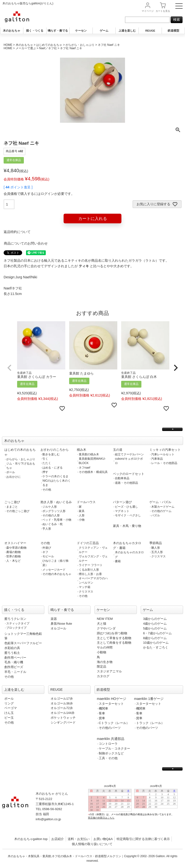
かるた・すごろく (156, 647)
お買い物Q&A (103, 839)
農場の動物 (13, 552)
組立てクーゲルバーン (129, 454)
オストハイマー (15, 543)
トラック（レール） (150, 723)
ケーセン (81, 31)
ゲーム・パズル (160, 502)
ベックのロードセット (129, 474)
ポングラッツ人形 (54, 511)
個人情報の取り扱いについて (92, 844)
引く (45, 459)
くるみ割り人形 (89, 570)
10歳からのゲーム (156, 643)
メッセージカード (54, 570)
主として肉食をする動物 (114, 643)
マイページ (148, 11)
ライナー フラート (91, 565)
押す (45, 472)
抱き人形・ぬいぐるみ (56, 502)
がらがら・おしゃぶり (80, 45)
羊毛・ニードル (15, 672)
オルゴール (58, 628)
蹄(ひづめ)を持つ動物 (112, 633)
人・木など (13, 561)
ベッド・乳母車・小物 (57, 520)
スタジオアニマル (109, 671)
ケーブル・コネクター (114, 748)
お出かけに (13, 477)
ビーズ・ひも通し (126, 507)
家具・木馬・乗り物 (127, 526)
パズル (156, 515)
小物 (82, 520)
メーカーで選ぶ (26, 48)
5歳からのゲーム (155, 628)
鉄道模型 (173, 31)
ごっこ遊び (12, 502)
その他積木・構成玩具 (93, 472)
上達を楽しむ (127, 31)
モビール (48, 556)
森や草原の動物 (16, 548)
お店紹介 (58, 839)
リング (9, 703)
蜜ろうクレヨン (15, 619)
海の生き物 (105, 662)
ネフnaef (85, 468)
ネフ (45, 552)
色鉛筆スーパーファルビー (23, 643)
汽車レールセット (163, 454)
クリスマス (86, 592)
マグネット (122, 511)
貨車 (102, 718)
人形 (82, 515)
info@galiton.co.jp (48, 819)
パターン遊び (122, 502)
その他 (47, 490)
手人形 (47, 529)
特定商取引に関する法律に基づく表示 (143, 839)
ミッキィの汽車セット (165, 450)
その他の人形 (51, 515)
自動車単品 (122, 478)
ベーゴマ (11, 708)
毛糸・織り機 (14, 662)
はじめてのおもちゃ (49, 45)
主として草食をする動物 (114, 638)
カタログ (103, 676)
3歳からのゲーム (155, 619)
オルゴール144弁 (63, 713)
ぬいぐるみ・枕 (53, 524)
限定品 (102, 666)
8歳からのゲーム (155, 638)
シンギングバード (63, 722)
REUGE (150, 31)
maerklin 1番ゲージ (149, 699)
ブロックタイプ (16, 628)
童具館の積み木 (89, 454)
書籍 (118, 561)
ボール (11, 472)
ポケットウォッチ (63, 718)
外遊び (47, 548)
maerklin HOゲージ (112, 699)
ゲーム (104, 31)
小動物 (102, 652)
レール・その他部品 (164, 463)
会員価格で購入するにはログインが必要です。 (39, 194)
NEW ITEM (105, 619)
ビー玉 (9, 718)
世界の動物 (13, 556)
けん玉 (9, 713)
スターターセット (111, 704)
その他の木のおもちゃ (57, 574)
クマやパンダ (106, 628)
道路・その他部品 (126, 483)
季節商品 (156, 543)
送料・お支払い (79, 839)
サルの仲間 (105, 647)
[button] (9, 368)
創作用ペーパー (15, 658)
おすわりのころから (55, 450)
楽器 (54, 619)
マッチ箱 (85, 587)
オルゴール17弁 (62, 699)
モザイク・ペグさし (128, 515)
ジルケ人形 (50, 507)
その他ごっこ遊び (18, 511)
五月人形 (157, 552)
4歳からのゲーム (155, 624)
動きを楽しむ (51, 454)
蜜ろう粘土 (12, 653)
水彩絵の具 (12, 648)
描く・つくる (35, 31)
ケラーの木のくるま (55, 476)
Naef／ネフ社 (48, 48)
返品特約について (17, 232)
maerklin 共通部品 (111, 739)
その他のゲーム (161, 511)
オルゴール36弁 (62, 703)
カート (163, 11)
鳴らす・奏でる (58, 31)
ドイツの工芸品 (88, 543)
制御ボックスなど (111, 753)
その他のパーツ (110, 728)
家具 (82, 511)
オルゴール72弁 (62, 708)
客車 (102, 713)
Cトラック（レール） (114, 723)
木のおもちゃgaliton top (31, 839)
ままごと (12, 507)
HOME (8, 45)
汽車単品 (157, 459)
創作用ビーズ (14, 667)
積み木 (82, 450)
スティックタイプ (18, 623)
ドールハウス (86, 502)
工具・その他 (108, 758)
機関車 (103, 708)
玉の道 (118, 450)
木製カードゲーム (163, 507)
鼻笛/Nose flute (61, 624)
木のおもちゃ (12, 31)
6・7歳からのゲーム (157, 633)
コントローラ (108, 744)
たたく (47, 463)
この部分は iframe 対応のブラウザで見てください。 (135, 806)
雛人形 (156, 548)
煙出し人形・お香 (90, 574)
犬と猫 (102, 624)
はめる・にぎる (53, 468)
